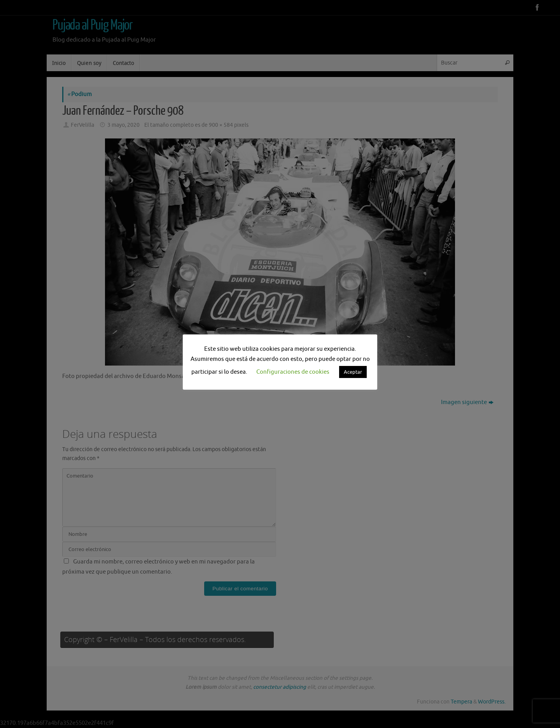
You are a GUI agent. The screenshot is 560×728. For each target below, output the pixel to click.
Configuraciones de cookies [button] (293, 372)
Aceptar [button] (353, 372)
